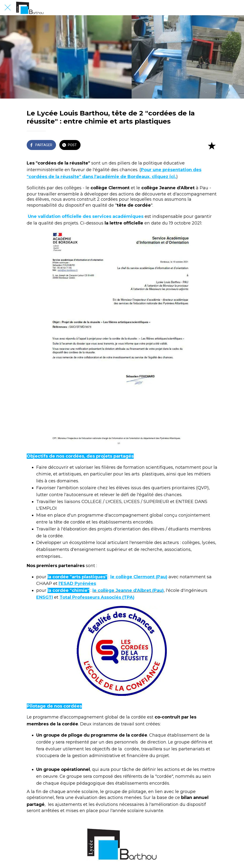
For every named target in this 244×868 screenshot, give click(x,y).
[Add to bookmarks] (212, 145)
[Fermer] (8, 8)
